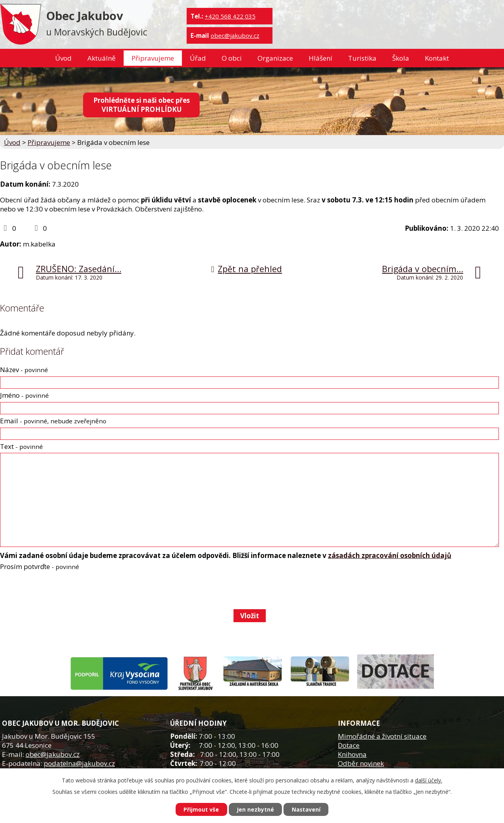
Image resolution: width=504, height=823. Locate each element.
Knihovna (352, 754)
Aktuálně (102, 58)
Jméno (24, 395)
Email (53, 421)
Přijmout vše (201, 809)
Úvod (63, 58)
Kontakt (437, 58)
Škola (401, 58)
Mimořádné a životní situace (382, 736)
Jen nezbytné (255, 809)
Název (24, 370)
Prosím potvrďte (40, 566)
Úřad (198, 58)
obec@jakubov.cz (235, 35)
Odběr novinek (361, 763)
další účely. (429, 780)
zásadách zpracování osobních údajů (390, 555)
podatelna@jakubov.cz (79, 763)
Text (21, 446)
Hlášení (321, 58)
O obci (232, 58)
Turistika (362, 58)
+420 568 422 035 (230, 16)
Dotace (349, 745)
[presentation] (59, 590)
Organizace (275, 58)
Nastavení (307, 809)
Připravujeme (153, 58)
